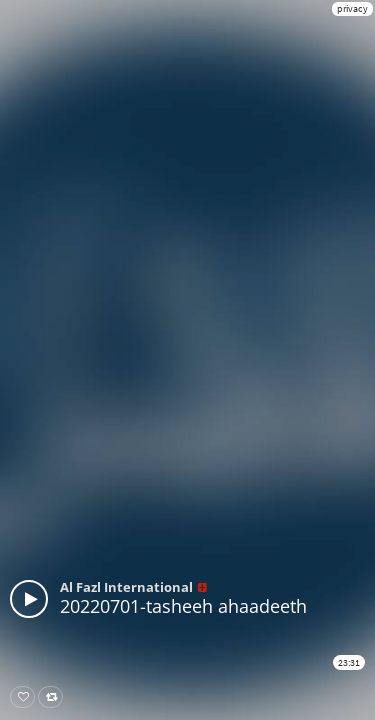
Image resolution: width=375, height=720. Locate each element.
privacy (352, 8)
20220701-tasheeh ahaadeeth (183, 606)
